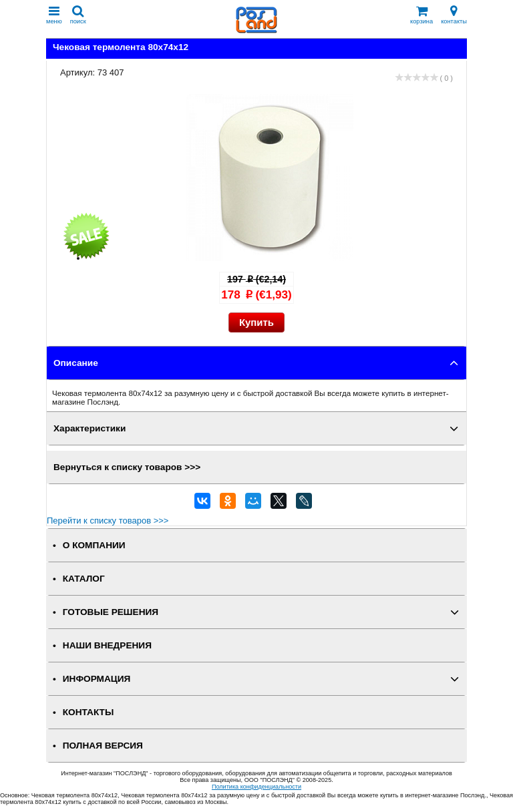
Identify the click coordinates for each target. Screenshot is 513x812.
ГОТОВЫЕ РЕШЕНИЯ (111, 612)
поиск (78, 15)
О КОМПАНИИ (94, 545)
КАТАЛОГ (84, 579)
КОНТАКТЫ (88, 712)
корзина (421, 15)
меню (54, 15)
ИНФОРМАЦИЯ (97, 679)
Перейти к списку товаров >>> (108, 521)
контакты (454, 15)
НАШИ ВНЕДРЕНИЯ (107, 645)
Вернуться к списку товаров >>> (127, 467)
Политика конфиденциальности (256, 787)
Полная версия (103, 746)
